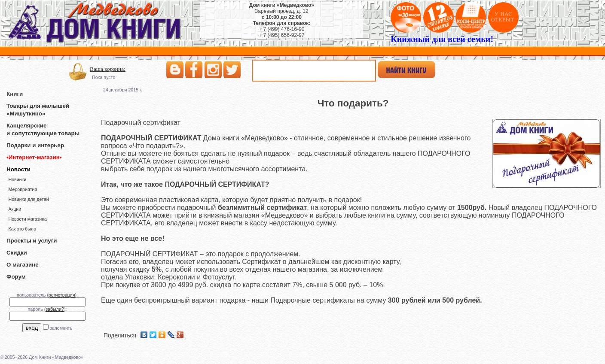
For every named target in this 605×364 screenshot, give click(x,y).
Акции (15, 209)
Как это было (22, 229)
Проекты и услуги (32, 241)
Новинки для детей (28, 199)
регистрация (62, 295)
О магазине (23, 265)
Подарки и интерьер (35, 145)
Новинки (17, 179)
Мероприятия (23, 189)
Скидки (17, 253)
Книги (15, 94)
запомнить (61, 328)
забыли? (55, 309)
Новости (18, 169)
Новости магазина (27, 219)
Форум (16, 277)
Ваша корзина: (108, 69)
